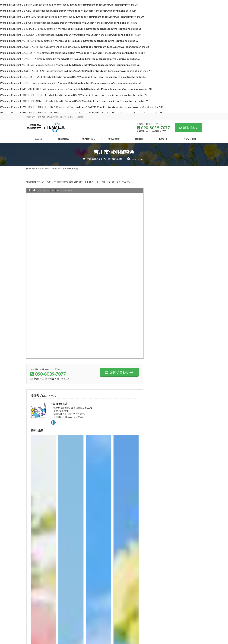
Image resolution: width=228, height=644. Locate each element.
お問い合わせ (188, 128)
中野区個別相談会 (182, 208)
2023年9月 (161, 289)
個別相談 (160, 266)
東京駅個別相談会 (182, 192)
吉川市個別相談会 (182, 240)
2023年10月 (161, 283)
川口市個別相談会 (182, 224)
